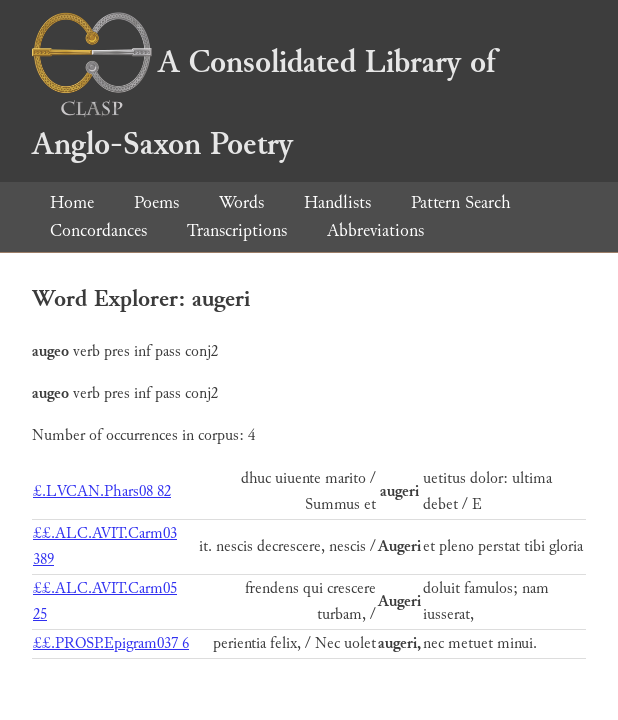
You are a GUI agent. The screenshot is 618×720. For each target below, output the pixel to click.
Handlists (337, 202)
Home (72, 202)
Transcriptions (237, 230)
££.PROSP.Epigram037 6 (111, 643)
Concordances (98, 230)
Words (241, 202)
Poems (156, 202)
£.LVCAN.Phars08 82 (102, 491)
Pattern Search (461, 202)
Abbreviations (375, 230)
